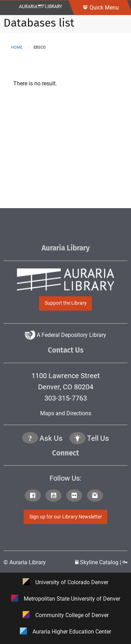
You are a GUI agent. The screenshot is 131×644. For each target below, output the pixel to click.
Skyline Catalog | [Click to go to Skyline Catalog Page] (99, 562)
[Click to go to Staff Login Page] (125, 562)
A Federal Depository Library (65, 335)
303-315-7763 (66, 398)
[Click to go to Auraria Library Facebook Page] (34, 496)
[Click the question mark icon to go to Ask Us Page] (30, 439)
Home (17, 47)
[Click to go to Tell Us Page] (78, 439)
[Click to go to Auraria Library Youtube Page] (55, 496)
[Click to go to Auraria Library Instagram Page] (97, 496)
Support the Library (66, 303)
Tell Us (98, 438)
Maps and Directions (66, 413)
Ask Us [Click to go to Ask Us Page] (51, 438)
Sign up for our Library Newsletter (66, 517)
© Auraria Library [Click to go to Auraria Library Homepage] (25, 562)
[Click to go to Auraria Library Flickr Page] (76, 496)
